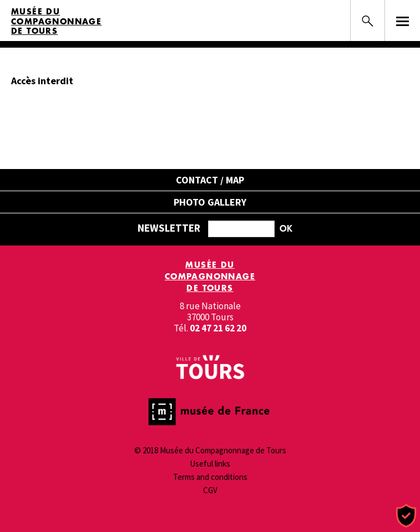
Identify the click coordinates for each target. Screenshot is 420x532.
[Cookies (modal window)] (406, 516)
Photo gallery (210, 202)
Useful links (210, 464)
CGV (210, 490)
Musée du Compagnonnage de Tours (56, 21)
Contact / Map (210, 180)
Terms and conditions (210, 477)
